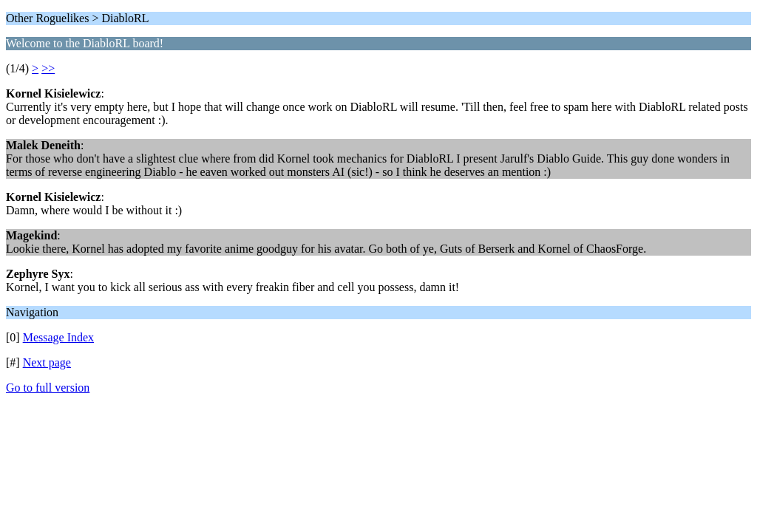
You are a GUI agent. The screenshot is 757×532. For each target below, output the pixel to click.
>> (48, 68)
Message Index (58, 337)
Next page (47, 362)
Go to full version (48, 388)
